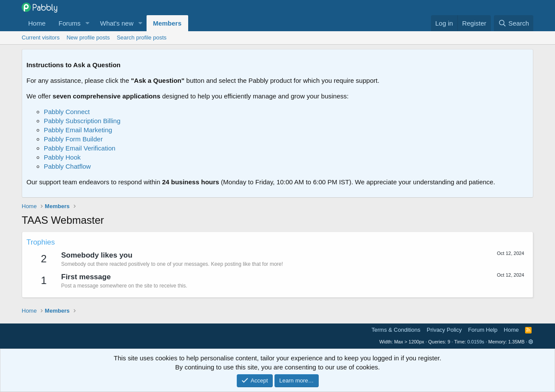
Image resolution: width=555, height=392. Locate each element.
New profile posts (88, 38)
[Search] (514, 23)
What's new (117, 23)
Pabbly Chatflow (67, 166)
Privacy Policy (444, 330)
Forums (70, 23)
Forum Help (483, 330)
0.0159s (476, 342)
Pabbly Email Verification (80, 148)
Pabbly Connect (67, 112)
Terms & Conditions (396, 330)
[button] (88, 23)
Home (37, 23)
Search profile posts (142, 38)
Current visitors (41, 38)
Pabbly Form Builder (73, 139)
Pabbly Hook (62, 157)
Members (167, 23)
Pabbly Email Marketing (78, 130)
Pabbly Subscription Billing (82, 121)
